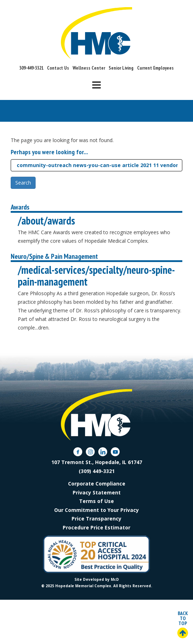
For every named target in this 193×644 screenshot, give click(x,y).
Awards (20, 207)
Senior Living (121, 68)
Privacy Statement (97, 492)
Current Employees (155, 68)
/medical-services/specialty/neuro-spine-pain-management (96, 276)
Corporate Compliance (97, 484)
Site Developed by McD (97, 579)
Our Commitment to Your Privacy (96, 510)
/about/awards (46, 220)
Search (23, 183)
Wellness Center (89, 68)
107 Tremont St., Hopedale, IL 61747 (97, 462)
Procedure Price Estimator (96, 527)
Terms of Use (96, 501)
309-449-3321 (31, 68)
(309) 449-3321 (97, 471)
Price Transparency (96, 519)
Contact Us (58, 68)
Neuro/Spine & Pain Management (54, 256)
